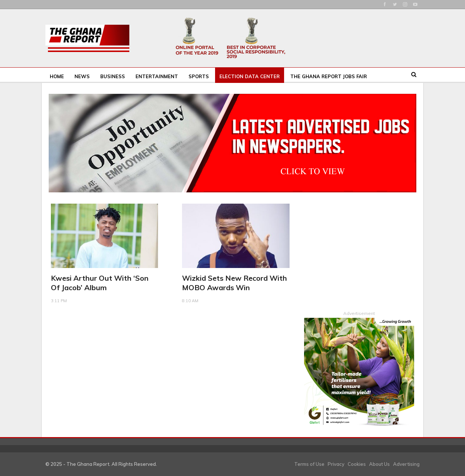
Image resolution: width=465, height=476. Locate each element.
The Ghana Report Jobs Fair (329, 76)
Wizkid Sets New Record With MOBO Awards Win (234, 283)
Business (113, 76)
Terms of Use (309, 464)
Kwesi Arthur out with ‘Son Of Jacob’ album (100, 283)
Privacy (336, 464)
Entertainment (157, 76)
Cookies (357, 464)
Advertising (406, 464)
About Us (379, 464)
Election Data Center (250, 76)
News (82, 76)
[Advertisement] (359, 249)
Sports (199, 76)
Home (57, 76)
